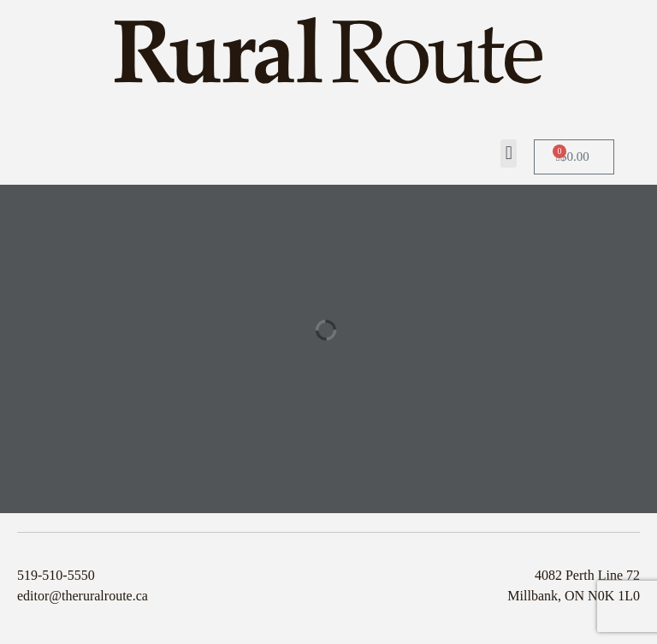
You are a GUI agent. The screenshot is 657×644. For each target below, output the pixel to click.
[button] (509, 154)
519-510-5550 (56, 575)
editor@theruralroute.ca (83, 596)
